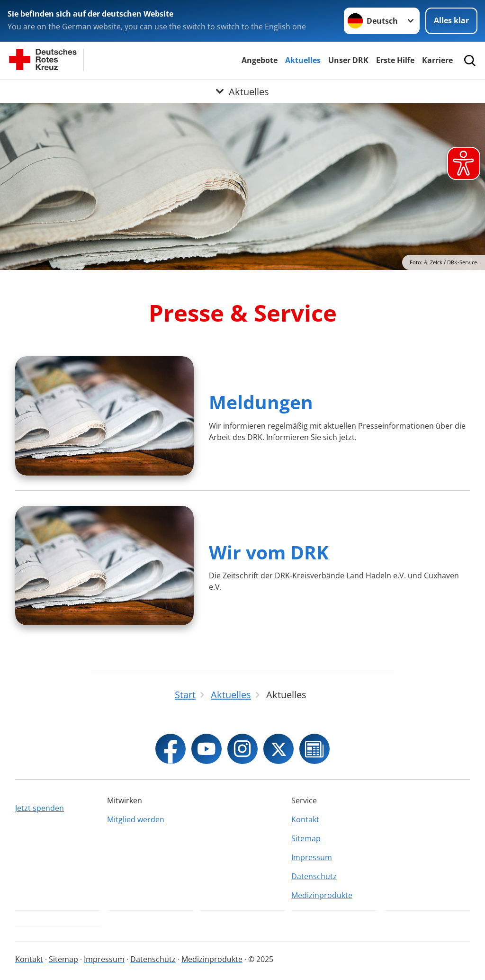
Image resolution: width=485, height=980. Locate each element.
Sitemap (306, 838)
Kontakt (305, 819)
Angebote (260, 60)
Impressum (312, 857)
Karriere (437, 60)
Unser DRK (348, 60)
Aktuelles (303, 60)
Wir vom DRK (269, 552)
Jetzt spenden (40, 808)
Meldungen (261, 402)
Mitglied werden (136, 819)
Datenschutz (314, 876)
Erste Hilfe (395, 60)
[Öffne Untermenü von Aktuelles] (242, 91)
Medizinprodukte (322, 895)
